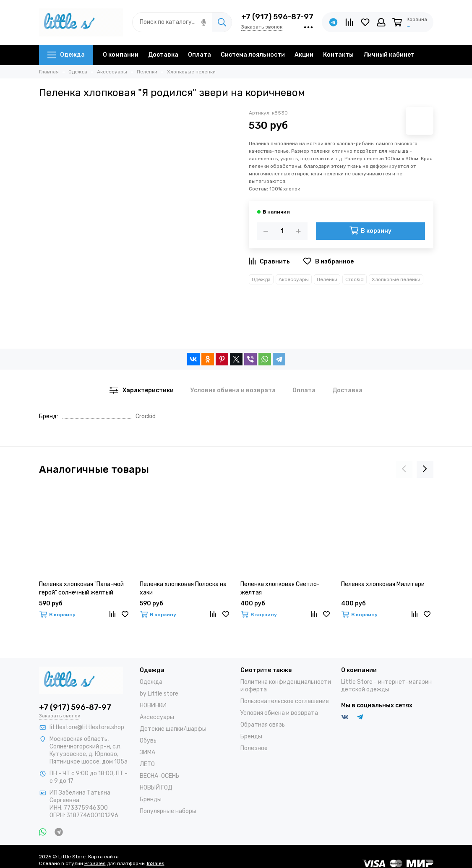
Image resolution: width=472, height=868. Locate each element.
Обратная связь (263, 725)
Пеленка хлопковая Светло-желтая (280, 588)
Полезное (254, 748)
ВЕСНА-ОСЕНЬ (159, 776)
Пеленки (327, 279)
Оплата (199, 55)
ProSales (95, 863)
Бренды (151, 799)
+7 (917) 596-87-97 (277, 17)
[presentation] (404, 469)
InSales (156, 863)
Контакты (338, 55)
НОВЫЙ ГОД (156, 788)
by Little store (159, 694)
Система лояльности (253, 55)
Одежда (66, 55)
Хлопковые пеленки (396, 279)
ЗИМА (147, 752)
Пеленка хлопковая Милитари (383, 584)
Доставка (163, 55)
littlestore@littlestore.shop (87, 727)
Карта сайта (103, 857)
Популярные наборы (168, 811)
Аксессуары (294, 279)
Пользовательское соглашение (285, 701)
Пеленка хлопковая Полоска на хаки (183, 588)
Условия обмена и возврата (279, 713)
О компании (121, 55)
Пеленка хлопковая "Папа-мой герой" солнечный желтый (81, 588)
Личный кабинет (389, 55)
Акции (304, 55)
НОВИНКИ (153, 705)
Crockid (355, 279)
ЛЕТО (147, 764)
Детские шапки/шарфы (173, 729)
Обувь (148, 741)
